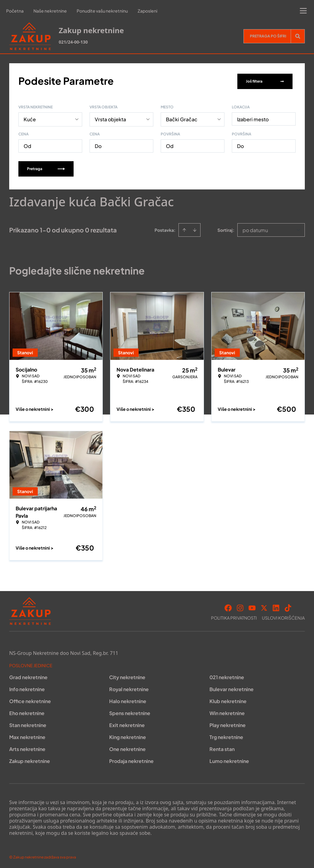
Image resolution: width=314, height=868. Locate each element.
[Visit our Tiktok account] (288, 607)
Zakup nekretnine (30, 760)
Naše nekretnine (50, 11)
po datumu (255, 229)
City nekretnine (127, 676)
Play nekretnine (228, 724)
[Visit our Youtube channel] (252, 607)
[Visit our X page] (264, 607)
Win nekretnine (227, 712)
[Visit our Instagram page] (240, 607)
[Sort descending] (195, 229)
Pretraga (46, 167)
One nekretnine (127, 748)
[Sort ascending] (184, 229)
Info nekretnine (27, 688)
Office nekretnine (30, 700)
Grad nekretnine (28, 676)
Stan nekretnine (28, 724)
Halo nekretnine (128, 700)
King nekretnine (128, 736)
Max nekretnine (27, 736)
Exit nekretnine (127, 724)
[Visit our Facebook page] (228, 607)
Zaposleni (147, 11)
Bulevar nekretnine (232, 688)
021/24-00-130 (73, 42)
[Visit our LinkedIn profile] (276, 607)
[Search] (298, 36)
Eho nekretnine (27, 712)
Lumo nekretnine (229, 760)
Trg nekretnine (226, 736)
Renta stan (222, 748)
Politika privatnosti (234, 617)
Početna (15, 11)
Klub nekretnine (228, 700)
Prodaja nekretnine (131, 760)
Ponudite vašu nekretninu (102, 11)
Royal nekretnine (129, 688)
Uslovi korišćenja (283, 617)
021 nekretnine (227, 676)
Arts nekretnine (27, 748)
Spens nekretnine (130, 712)
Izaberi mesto (253, 118)
